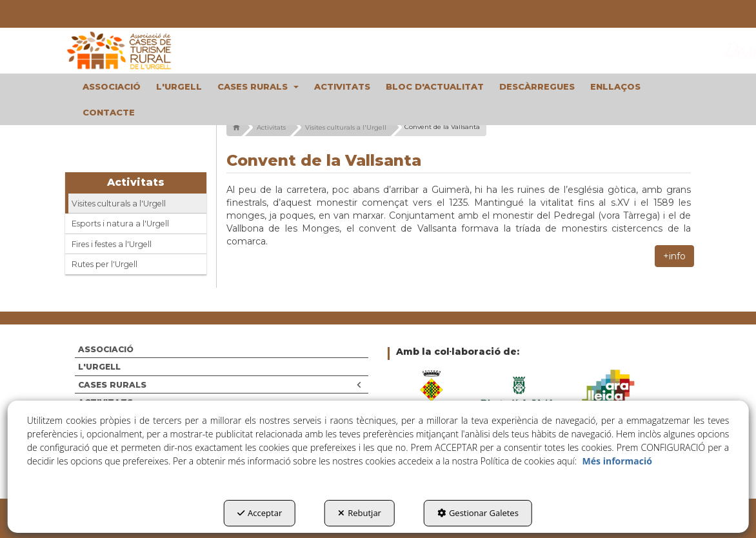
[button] (136, 51)
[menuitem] (112, 86)
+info (674, 256)
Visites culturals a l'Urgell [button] (119, 204)
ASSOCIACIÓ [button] (106, 349)
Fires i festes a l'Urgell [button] (112, 244)
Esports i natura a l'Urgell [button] (120, 224)
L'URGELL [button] (99, 367)
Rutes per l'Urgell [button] (104, 264)
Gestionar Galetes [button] (478, 513)
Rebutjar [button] (360, 513)
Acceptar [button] (260, 513)
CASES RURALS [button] (220, 385)
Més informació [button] (617, 461)
